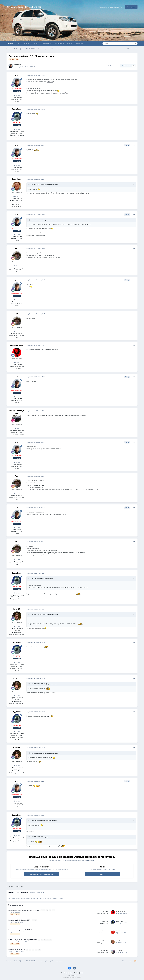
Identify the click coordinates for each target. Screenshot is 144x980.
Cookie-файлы (79, 973)
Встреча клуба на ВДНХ (17, 950)
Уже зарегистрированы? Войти (112, 7)
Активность (59, 44)
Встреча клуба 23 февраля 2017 (20, 920)
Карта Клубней (47, 44)
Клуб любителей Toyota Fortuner (24, 7)
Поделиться (113, 66)
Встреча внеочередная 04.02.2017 (20, 930)
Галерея (26, 44)
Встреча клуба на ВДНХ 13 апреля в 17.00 (23, 940)
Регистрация (131, 7)
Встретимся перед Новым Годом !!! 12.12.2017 (24, 910)
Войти (102, 874)
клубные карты (54, 93)
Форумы (11, 44)
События (35, 44)
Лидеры (70, 44)
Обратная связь (66, 973)
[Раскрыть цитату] (29, 185)
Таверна (50, 82)
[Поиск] (113, 44)
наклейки (64, 93)
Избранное (79, 44)
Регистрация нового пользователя (42, 874)
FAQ (19, 44)
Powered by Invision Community (72, 977)
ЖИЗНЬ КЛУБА (30, 67)
